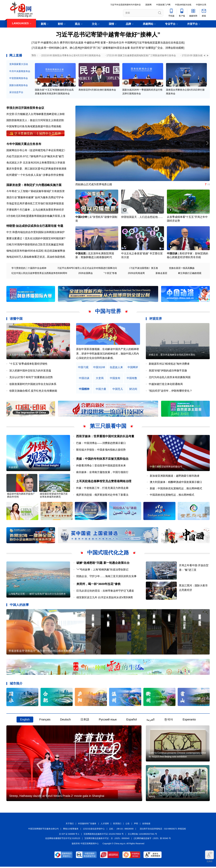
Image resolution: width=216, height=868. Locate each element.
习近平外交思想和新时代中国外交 (126, 5)
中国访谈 (172, 254)
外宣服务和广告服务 (87, 825)
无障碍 (209, 856)
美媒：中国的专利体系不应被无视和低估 (102, 459)
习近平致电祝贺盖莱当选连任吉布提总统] (161, 43)
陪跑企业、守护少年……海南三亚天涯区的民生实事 (106, 577)
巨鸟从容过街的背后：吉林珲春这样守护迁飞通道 (105, 591)
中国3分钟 (81, 217)
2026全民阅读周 (136, 274)
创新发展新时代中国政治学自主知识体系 (33, 385)
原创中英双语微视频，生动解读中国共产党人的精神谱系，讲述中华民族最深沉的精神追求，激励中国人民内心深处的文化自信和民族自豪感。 (107, 354)
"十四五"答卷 (110, 274)
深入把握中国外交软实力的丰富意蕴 (30, 371)
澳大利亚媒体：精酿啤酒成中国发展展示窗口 (176, 483)
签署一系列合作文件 (112, 43)
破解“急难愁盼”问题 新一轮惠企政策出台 (103, 563)
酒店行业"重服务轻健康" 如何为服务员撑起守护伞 (35, 198)
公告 (128, 825)
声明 (136, 825)
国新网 (148, 5)
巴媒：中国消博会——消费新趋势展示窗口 (101, 443)
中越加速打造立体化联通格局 (166, 385)
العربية (150, 720)
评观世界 (156, 319)
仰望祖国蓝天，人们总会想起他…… (142, 217)
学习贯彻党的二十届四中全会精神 (29, 269)
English (25, 720)
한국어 (169, 720)
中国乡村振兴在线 (183, 5)
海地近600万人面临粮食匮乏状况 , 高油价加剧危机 (36, 257)
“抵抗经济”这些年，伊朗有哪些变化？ (171, 391)
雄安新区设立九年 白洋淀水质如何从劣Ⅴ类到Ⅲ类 (105, 598)
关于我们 (70, 825)
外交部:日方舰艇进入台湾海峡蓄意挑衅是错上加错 (36, 114)
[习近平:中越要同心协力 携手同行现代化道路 (57, 43)
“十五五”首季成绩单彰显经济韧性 (28, 364)
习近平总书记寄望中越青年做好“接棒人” (108, 34)
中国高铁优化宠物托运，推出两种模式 (172, 495)
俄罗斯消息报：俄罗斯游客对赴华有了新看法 (102, 495)
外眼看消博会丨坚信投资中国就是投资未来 (101, 466)
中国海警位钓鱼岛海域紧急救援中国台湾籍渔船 (34, 127)
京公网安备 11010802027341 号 (142, 835)
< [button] (205, 56)
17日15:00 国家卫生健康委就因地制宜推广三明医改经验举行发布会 (141, 55)
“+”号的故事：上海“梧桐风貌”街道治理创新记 (102, 570)
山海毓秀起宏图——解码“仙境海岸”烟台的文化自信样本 (37, 595)
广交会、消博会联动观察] (170, 48)
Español (132, 720)
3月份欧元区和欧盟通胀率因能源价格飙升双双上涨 (36, 216)
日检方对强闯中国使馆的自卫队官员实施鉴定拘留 (35, 245)
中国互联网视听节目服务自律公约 (43, 830)
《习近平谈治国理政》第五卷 (143, 269)
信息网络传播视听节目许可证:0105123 (63, 840)
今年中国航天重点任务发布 (24, 144)
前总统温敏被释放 (55, 251)
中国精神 (84, 390)
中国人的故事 (19, 605)
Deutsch (65, 720)
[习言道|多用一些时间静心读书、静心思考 (56, 48)
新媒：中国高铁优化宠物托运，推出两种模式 (176, 489)
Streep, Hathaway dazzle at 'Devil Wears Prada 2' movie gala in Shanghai (57, 797)
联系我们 (117, 825)
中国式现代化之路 (108, 553)
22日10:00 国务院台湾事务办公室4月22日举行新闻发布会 (71, 55)
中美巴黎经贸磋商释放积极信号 (166, 467)
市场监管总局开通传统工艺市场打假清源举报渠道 (35, 204)
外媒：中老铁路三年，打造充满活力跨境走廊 (102, 489)
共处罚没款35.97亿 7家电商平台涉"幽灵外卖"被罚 (35, 157)
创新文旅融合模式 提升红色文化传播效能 (33, 391)
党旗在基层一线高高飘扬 (182, 269)
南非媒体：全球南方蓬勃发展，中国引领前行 (102, 473)
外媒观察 (13, 468)
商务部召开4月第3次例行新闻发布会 (97, 90)
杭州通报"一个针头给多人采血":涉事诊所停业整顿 (35, 175)
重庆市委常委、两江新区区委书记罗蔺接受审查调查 (36, 169)
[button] (207, 143)
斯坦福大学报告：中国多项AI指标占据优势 (101, 450)
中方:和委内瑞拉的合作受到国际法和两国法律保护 (36, 233)
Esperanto (189, 720)
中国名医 (81, 254)
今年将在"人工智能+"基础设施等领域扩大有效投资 (36, 192)
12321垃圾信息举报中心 (94, 830)
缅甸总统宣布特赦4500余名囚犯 (25, 251)
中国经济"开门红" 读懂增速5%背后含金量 (106, 48)
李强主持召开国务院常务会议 (25, 108)
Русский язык (108, 720)
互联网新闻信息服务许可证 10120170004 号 (103, 835)
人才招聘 (105, 825)
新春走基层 (161, 274)
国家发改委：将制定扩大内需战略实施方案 (34, 185)
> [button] (208, 56)
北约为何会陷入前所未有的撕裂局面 (170, 378)
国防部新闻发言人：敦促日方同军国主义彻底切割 (35, 120)
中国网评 (130, 43)
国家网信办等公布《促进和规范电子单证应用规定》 (36, 150)
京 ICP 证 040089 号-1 (69, 835)
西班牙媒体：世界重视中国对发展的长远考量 (105, 437)
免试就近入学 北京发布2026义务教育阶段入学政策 (36, 163)
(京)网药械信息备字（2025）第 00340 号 (152, 840)
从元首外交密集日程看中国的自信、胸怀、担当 (34, 355)
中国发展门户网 (163, 5)
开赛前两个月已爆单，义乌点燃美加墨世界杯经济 (35, 210)
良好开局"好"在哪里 (142, 48)
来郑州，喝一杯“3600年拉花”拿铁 (99, 585)
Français (45, 720)
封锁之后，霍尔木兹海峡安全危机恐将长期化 (172, 355)
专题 (60, 226)
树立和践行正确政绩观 (190, 274)
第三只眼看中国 (108, 426)
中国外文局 (201, 5)
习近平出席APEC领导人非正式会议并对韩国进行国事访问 (87, 269)
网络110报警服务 (71, 830)
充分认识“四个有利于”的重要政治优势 (31, 378)
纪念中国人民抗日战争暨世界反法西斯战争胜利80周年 (40, 274)
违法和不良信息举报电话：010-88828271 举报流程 (163, 830)
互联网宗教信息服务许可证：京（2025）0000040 (107, 840)
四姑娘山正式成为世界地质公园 (94, 185)
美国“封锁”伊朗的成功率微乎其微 (168, 371)
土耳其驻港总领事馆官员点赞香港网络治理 (104, 482)
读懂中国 (16, 319)
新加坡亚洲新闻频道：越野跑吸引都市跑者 (175, 476)
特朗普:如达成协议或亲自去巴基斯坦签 (32, 226)
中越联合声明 (92, 43)
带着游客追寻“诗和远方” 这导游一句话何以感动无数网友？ (42, 652)
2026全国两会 (86, 274)
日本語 (85, 720)
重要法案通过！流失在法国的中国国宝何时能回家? (36, 239)
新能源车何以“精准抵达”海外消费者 (169, 364)
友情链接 (146, 825)
